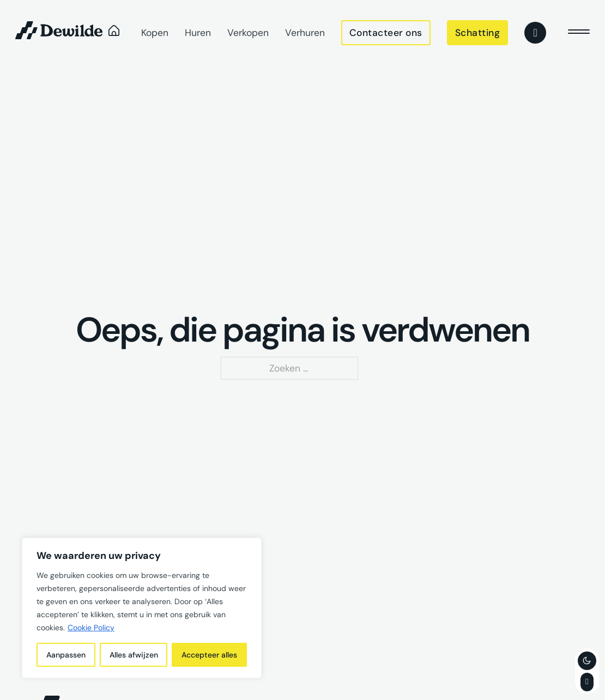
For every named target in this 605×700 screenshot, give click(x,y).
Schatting (478, 33)
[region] (142, 608)
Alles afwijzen (134, 655)
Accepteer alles (209, 655)
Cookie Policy (91, 628)
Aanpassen (66, 655)
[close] (579, 33)
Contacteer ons (386, 33)
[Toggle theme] (587, 661)
